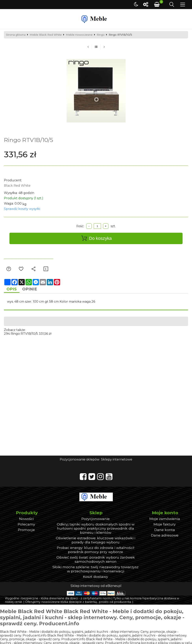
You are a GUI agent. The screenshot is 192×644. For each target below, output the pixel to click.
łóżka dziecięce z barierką (79, 603)
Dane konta (165, 531)
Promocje (26, 531)
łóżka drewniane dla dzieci (59, 599)
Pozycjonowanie (96, 520)
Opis (13, 289)
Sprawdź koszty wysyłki (22, 209)
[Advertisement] (96, 364)
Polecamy (26, 525)
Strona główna (16, 35)
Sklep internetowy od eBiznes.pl (96, 587)
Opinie (33, 289)
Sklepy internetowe (117, 460)
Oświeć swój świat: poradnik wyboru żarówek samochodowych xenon (96, 560)
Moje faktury (165, 525)
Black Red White (17, 186)
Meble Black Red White (46, 35)
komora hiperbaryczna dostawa (153, 599)
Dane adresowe (165, 536)
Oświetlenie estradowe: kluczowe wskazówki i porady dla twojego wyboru (96, 541)
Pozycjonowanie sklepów (80, 460)
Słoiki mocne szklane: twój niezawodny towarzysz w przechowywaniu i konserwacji (96, 570)
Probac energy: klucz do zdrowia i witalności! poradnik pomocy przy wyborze (96, 551)
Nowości (26, 520)
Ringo (101, 35)
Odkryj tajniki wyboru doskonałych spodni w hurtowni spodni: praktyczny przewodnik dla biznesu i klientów (96, 529)
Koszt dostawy (96, 578)
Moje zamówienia (165, 520)
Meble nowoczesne (79, 35)
